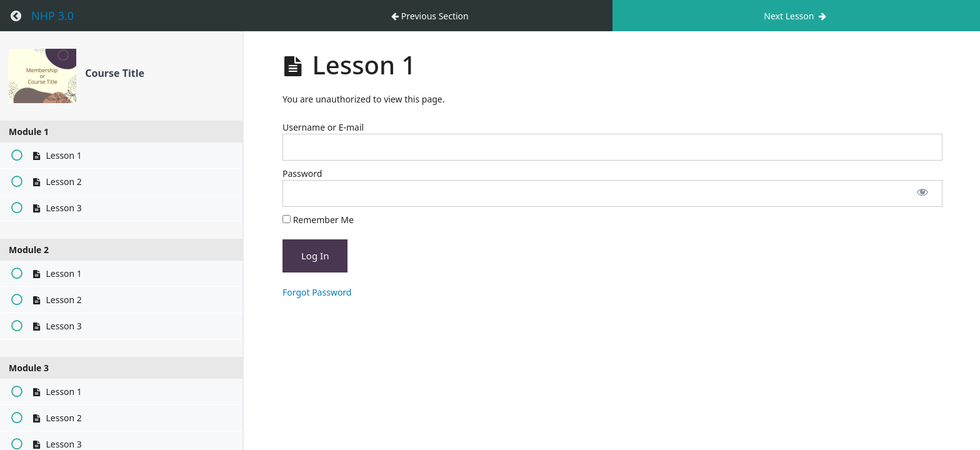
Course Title (115, 73)
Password (302, 173)
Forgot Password (317, 292)
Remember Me (318, 220)
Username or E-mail (323, 127)
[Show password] (922, 193)
